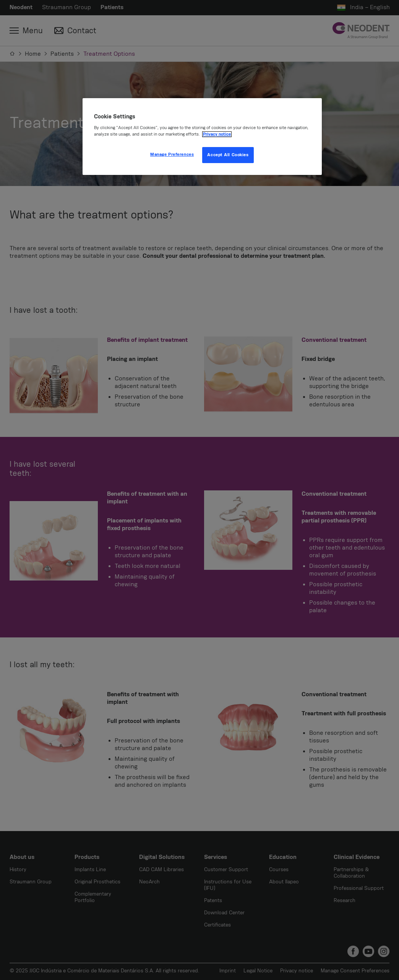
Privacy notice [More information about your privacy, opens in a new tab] (217, 134)
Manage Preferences (172, 154)
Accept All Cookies (228, 155)
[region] (202, 137)
